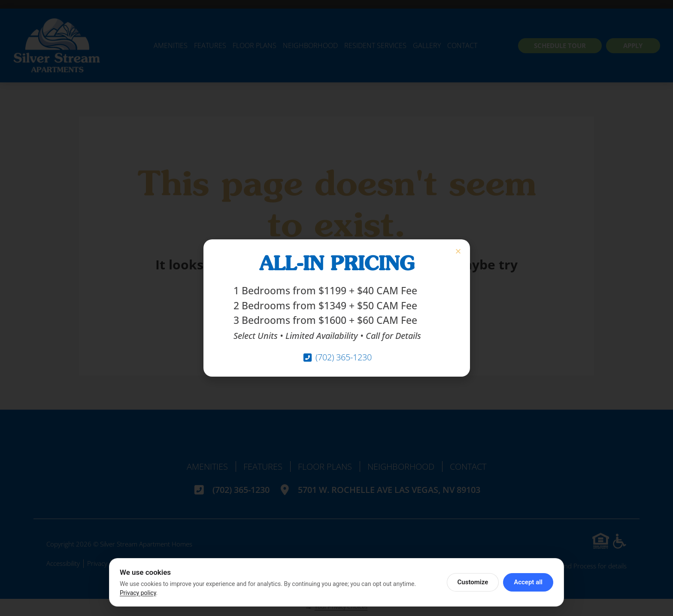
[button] (458, 251)
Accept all (528, 582)
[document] (336, 308)
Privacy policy (138, 593)
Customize (473, 582)
